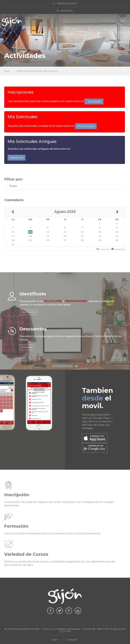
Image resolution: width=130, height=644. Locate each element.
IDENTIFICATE (28, 312)
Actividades (94, 102)
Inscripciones (21, 92)
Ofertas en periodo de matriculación (37, 71)
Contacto (72, 640)
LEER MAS (26, 347)
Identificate (67, 11)
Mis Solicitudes (23, 117)
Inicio (7, 71)
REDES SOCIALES (67, 4)
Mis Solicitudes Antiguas (32, 141)
